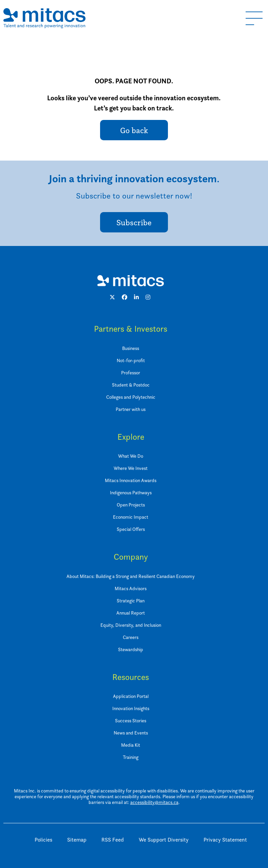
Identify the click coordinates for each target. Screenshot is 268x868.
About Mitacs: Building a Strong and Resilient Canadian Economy (131, 576)
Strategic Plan (131, 601)
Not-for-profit (131, 360)
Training (131, 757)
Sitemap (77, 840)
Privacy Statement (225, 840)
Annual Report (131, 613)
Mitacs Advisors (131, 588)
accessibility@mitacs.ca (154, 802)
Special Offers (131, 529)
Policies (43, 840)
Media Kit (131, 745)
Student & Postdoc (131, 385)
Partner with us (131, 409)
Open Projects (131, 505)
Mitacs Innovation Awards (131, 480)
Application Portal (131, 696)
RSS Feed (113, 840)
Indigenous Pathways (131, 492)
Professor (131, 373)
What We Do (131, 456)
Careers (131, 637)
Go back (134, 130)
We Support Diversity (164, 840)
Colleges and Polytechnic (131, 397)
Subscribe (134, 222)
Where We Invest (131, 468)
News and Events (131, 733)
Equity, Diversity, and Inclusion (131, 625)
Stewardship (131, 649)
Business (131, 348)
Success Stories (131, 720)
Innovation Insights (131, 708)
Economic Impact (131, 517)
